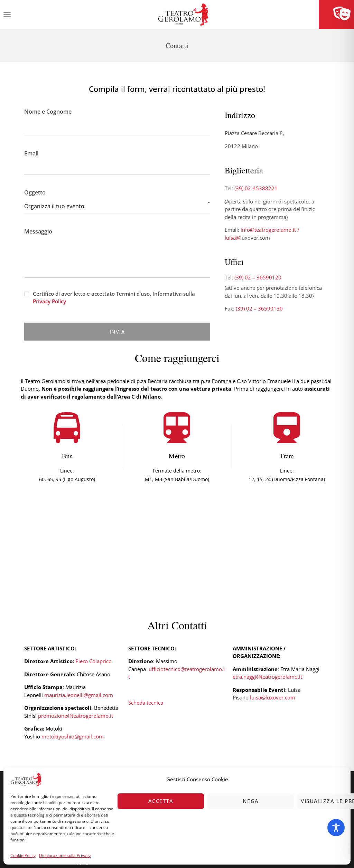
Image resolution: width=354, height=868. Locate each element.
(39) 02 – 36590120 (258, 277)
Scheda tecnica (146, 703)
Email (117, 160)
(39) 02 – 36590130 (259, 308)
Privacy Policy (49, 301)
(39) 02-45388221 (256, 188)
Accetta (161, 801)
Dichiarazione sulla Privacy (65, 855)
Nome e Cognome (117, 120)
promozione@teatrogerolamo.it (76, 716)
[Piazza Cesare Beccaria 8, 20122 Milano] (177, 553)
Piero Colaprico (94, 661)
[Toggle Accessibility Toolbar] (336, 828)
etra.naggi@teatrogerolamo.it (267, 677)
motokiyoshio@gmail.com (73, 736)
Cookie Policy (23, 855)
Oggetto (117, 201)
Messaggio (117, 236)
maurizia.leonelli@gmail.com (79, 695)
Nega (251, 801)
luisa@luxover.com (273, 697)
